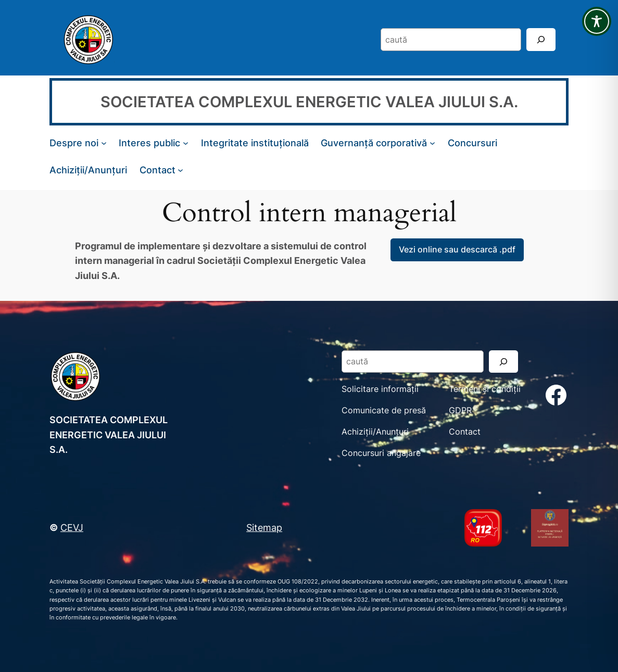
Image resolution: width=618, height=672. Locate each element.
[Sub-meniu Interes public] (186, 143)
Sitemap (264, 527)
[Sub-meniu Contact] (180, 170)
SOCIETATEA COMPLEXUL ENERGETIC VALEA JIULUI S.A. (309, 102)
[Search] (541, 39)
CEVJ (72, 527)
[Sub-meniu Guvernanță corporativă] (432, 143)
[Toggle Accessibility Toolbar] (597, 21)
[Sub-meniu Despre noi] (104, 143)
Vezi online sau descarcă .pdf (457, 249)
